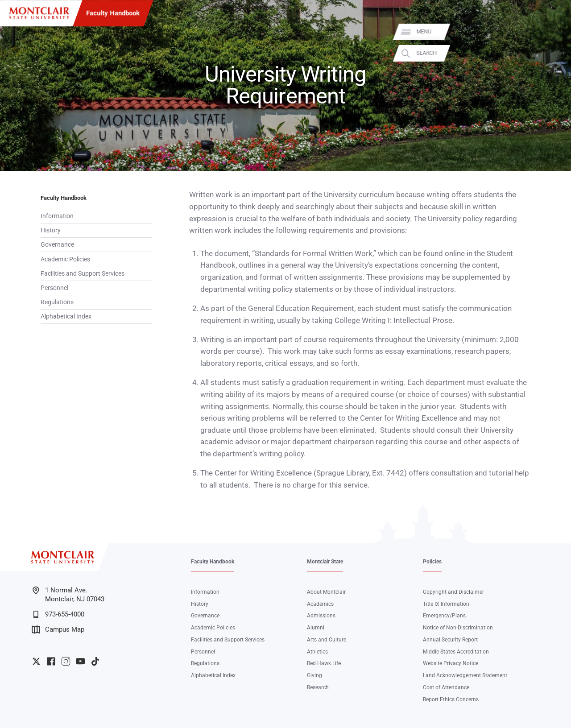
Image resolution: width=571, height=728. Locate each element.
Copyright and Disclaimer (453, 592)
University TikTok (95, 661)
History (51, 230)
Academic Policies (65, 259)
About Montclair (326, 592)
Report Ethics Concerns (451, 699)
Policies (432, 562)
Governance (57, 244)
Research (318, 687)
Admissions (321, 616)
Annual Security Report (450, 640)
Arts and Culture (327, 640)
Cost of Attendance (446, 687)
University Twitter (36, 661)
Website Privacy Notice (451, 663)
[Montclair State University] (39, 13)
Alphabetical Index (66, 316)
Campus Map (58, 630)
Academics (320, 604)
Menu (551, 32)
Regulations (57, 302)
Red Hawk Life (324, 663)
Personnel (54, 288)
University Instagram (66, 661)
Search (554, 53)
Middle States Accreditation (456, 652)
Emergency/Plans (444, 616)
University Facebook (51, 661)
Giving (314, 675)
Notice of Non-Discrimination (458, 628)
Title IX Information (446, 604)
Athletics (317, 652)
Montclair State (325, 562)
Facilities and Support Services (83, 273)
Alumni (316, 628)
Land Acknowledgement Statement (465, 675)
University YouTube (81, 661)
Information (57, 216)
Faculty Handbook (113, 13)
